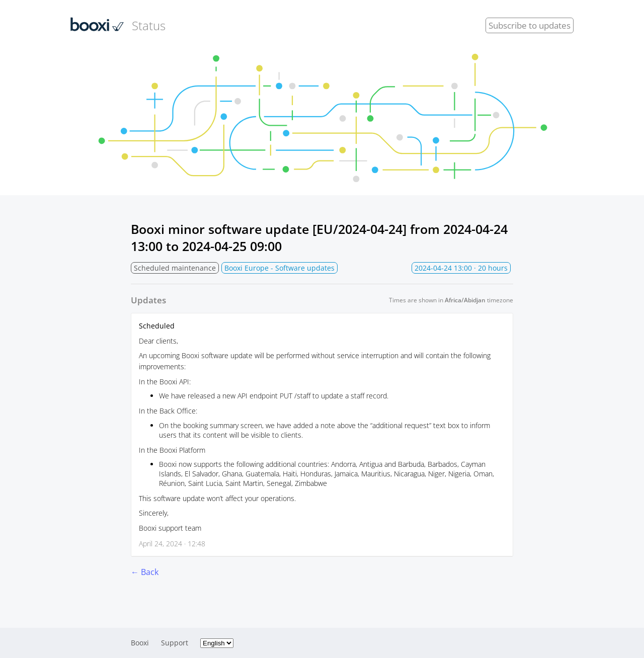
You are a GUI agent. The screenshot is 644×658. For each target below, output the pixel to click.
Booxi (140, 643)
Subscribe (530, 25)
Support (175, 643)
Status (118, 25)
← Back (145, 572)
